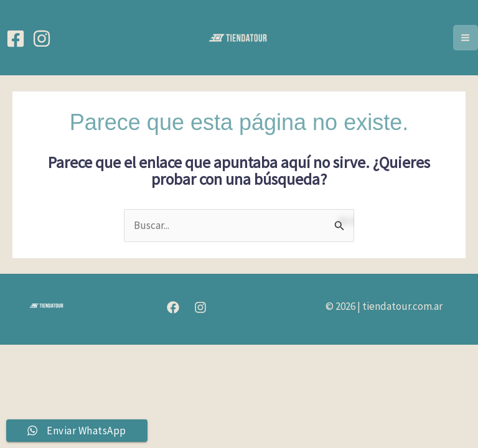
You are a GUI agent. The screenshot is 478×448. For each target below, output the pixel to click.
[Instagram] (42, 39)
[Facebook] (16, 39)
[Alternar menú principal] (466, 38)
